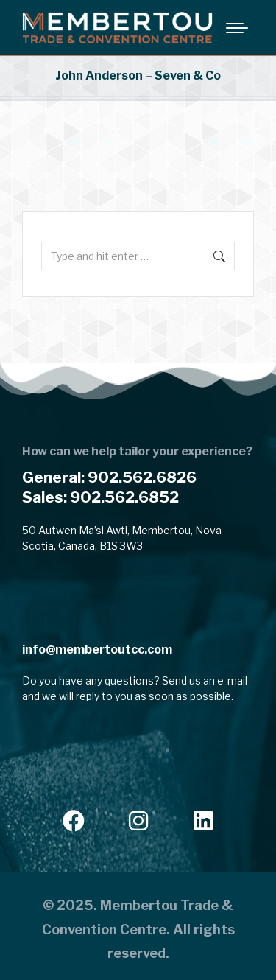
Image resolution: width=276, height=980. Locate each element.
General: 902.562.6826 (109, 477)
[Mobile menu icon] (237, 28)
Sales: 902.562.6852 (100, 497)
